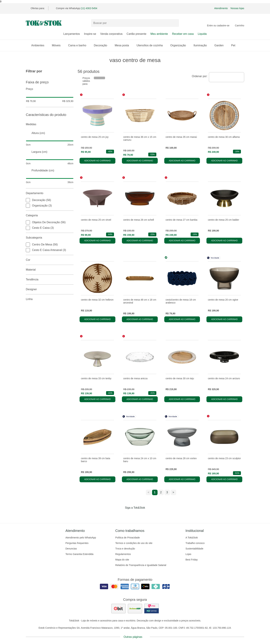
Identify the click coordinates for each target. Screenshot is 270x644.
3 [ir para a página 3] (167, 492)
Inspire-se (90, 34)
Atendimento (221, 8)
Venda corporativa (111, 34)
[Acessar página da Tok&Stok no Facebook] (121, 515)
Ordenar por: (200, 76)
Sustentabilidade (194, 549)
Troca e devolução (125, 549)
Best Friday (192, 560)
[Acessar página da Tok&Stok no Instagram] (130, 515)
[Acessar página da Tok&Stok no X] (149, 515)
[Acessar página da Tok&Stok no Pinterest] (140, 515)
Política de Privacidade (127, 538)
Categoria (50, 215)
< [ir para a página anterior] (149, 492)
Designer (50, 289)
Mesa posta (124, 45)
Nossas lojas (237, 8)
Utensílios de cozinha (151, 45)
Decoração (102, 45)
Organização (180, 45)
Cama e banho (79, 45)
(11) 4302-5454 (89, 8)
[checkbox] (28, 200)
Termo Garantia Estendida (79, 554)
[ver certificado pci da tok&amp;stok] (152, 609)
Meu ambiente (159, 34)
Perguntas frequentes (77, 543)
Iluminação (202, 45)
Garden (221, 45)
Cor (50, 260)
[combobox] (227, 77)
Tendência (50, 280)
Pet (235, 45)
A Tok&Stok (192, 538)
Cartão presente (136, 34)
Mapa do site (122, 560)
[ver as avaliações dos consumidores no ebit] (118, 609)
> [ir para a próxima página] (173, 492)
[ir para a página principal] (44, 23)
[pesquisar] (175, 23)
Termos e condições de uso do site (134, 543)
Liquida (202, 34)
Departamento (50, 193)
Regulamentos (123, 554)
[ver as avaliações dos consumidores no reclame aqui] (135, 609)
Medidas (50, 124)
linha (50, 299)
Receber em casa (183, 34)
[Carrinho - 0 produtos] (240, 23)
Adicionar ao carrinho (97, 161)
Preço (50, 89)
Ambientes (40, 45)
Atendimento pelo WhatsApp (81, 538)
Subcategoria (50, 238)
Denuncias (71, 549)
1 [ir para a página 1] (155, 492)
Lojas (188, 554)
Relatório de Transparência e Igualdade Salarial (141, 565)
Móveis (58, 45)
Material (50, 270)
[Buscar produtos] (135, 23)
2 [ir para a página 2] (161, 492)
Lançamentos (72, 34)
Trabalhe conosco (195, 543)
